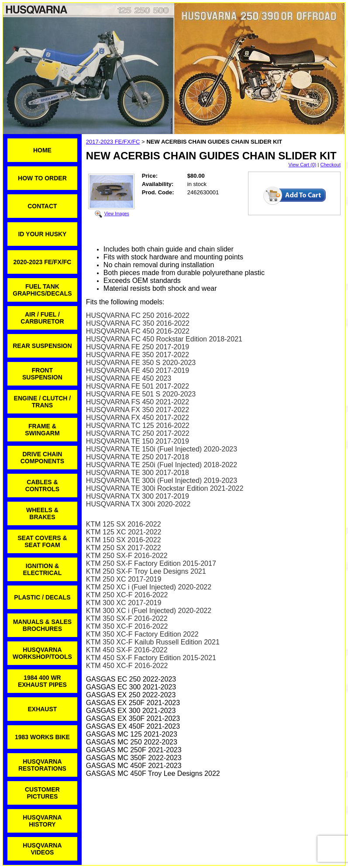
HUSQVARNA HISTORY (42, 821)
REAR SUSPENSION (42, 346)
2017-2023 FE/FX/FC (113, 142)
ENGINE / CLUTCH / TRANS (43, 402)
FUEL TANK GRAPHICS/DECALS (42, 290)
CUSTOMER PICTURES (42, 793)
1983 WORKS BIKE (42, 737)
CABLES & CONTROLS (43, 486)
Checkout (331, 165)
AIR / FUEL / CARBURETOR (42, 318)
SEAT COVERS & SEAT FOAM (42, 541)
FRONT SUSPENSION (42, 374)
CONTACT (42, 206)
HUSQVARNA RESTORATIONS (42, 765)
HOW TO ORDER (42, 178)
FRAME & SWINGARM (42, 430)
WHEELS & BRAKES (42, 513)
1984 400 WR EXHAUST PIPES (42, 681)
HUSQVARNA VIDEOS (42, 849)
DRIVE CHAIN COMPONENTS (42, 458)
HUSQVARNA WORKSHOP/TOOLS (42, 653)
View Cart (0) (303, 165)
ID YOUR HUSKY (42, 234)
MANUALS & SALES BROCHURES (43, 625)
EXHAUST (42, 709)
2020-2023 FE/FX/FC (42, 262)
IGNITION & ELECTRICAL (43, 569)
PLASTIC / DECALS (42, 597)
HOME (42, 150)
